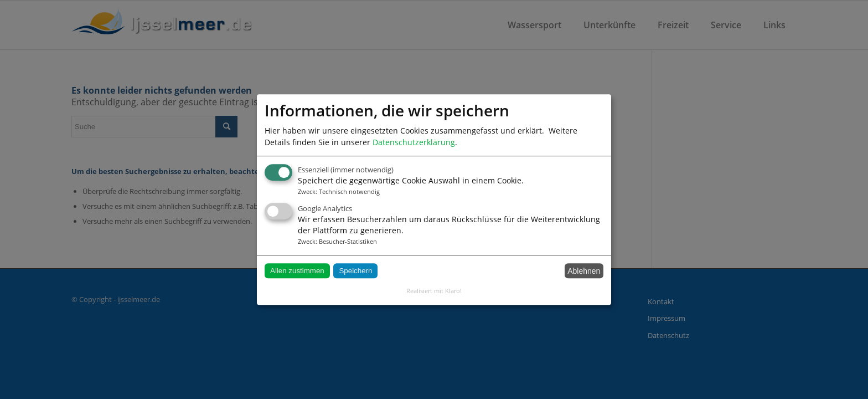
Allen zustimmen (297, 271)
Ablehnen (584, 271)
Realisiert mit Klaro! (434, 291)
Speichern (355, 271)
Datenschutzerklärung (414, 142)
